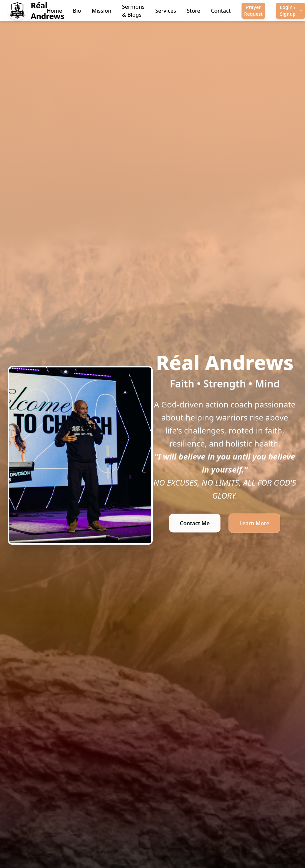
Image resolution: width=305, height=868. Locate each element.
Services (166, 11)
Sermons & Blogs (133, 11)
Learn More (255, 524)
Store (193, 11)
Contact (221, 11)
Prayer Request (254, 11)
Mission (102, 11)
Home (54, 11)
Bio (77, 11)
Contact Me (195, 524)
